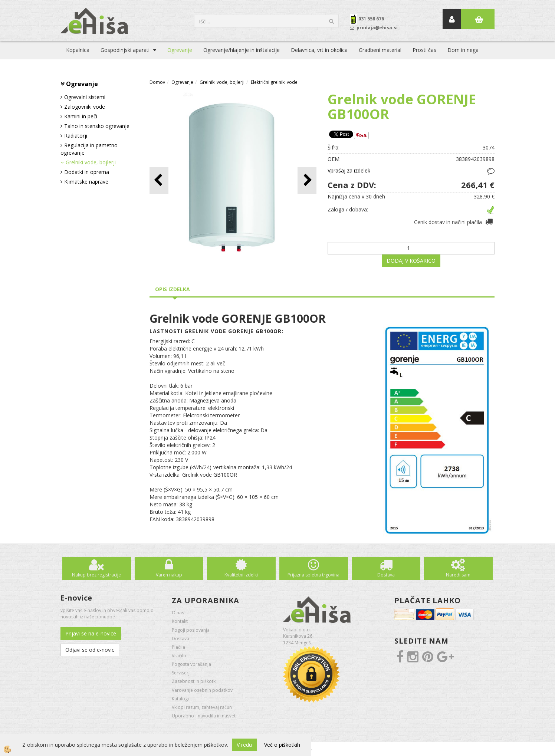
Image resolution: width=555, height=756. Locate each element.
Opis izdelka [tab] (173, 289)
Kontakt (180, 621)
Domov (157, 82)
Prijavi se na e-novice (91, 633)
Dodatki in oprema (87, 172)
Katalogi (180, 699)
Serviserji (181, 673)
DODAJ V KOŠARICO (411, 261)
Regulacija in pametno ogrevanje (89, 149)
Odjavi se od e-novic (90, 650)
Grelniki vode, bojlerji (91, 162)
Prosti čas (424, 50)
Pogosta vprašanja (191, 664)
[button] (307, 180)
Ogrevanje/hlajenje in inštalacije (242, 50)
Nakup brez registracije (96, 575)
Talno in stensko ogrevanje (97, 126)
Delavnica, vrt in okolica (319, 50)
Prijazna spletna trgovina (313, 575)
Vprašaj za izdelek (349, 170)
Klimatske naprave (86, 182)
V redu (244, 745)
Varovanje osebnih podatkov (202, 690)
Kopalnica (78, 50)
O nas (178, 613)
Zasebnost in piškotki (194, 681)
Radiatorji (76, 136)
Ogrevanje (180, 50)
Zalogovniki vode (85, 107)
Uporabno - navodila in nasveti (204, 716)
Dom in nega (463, 50)
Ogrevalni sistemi (85, 97)
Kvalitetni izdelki (241, 575)
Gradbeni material (380, 50)
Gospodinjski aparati (125, 50)
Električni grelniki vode (274, 82)
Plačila (178, 647)
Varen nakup (169, 575)
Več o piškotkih (282, 745)
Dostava (386, 575)
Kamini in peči (81, 116)
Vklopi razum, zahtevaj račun (202, 707)
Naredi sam (458, 575)
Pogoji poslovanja (191, 630)
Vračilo (179, 656)
